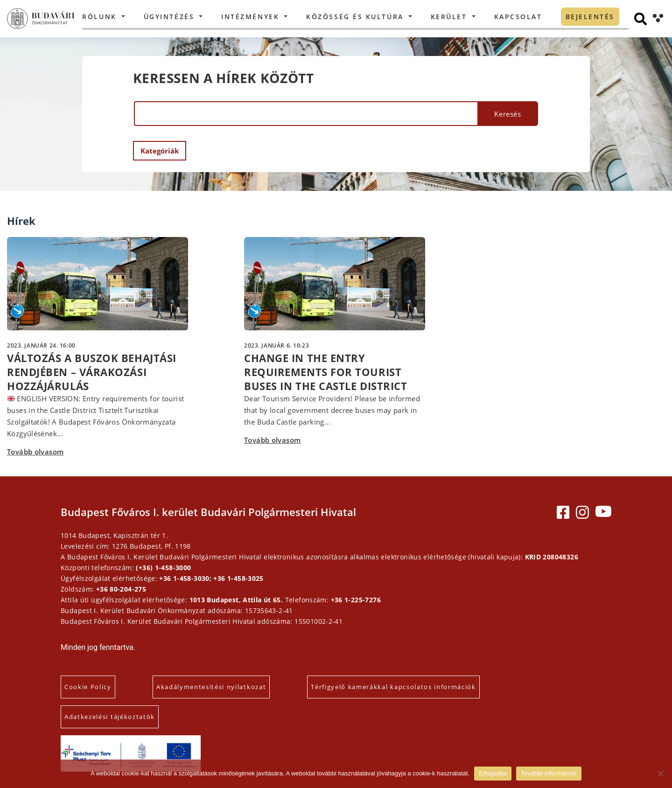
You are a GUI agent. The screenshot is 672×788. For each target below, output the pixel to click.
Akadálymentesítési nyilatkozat (211, 687)
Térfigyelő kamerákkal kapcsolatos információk (393, 687)
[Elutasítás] (660, 774)
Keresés (507, 114)
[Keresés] (640, 19)
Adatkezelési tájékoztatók (110, 717)
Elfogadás (493, 773)
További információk (549, 773)
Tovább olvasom (35, 452)
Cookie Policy (88, 687)
